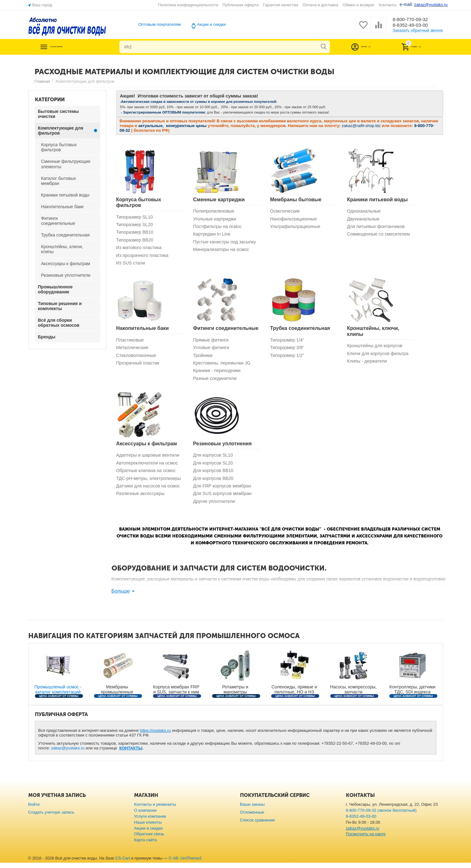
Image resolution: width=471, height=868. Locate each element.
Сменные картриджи (219, 200)
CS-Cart (123, 864)
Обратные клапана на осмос (148, 475)
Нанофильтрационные (295, 219)
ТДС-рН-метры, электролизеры (133, 485)
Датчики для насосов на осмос (150, 496)
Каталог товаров (73, 47)
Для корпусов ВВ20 (214, 483)
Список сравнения (257, 825)
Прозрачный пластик (139, 366)
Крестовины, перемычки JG (223, 366)
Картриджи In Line (213, 235)
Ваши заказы (252, 810)
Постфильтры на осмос (219, 227)
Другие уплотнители (215, 506)
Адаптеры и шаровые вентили (149, 459)
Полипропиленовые (215, 211)
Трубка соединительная (300, 330)
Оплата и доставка (320, 5)
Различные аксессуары (142, 504)
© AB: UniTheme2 (185, 864)
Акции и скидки (212, 24)
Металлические (133, 350)
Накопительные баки (143, 330)
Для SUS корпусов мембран (224, 499)
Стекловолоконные (137, 358)
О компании (145, 816)
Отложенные (252, 818)
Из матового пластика (140, 249)
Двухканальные (364, 219)
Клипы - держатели (368, 364)
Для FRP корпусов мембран (224, 491)
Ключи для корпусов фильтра (379, 356)
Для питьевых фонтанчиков (378, 227)
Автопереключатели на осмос (149, 467)
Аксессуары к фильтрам (147, 447)
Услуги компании (150, 822)
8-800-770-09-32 (414, 19)
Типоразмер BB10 (136, 233)
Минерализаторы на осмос (223, 251)
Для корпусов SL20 (214, 467)
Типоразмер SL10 (136, 217)
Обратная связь (149, 840)
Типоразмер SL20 (136, 225)
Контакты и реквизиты (155, 810)
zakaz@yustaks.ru (68, 754)
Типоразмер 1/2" (288, 358)
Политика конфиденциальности (188, 5)
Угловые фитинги (212, 350)
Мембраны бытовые (296, 200)
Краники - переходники (218, 374)
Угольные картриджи (216, 219)
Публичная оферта (241, 5)
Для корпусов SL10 (214, 459)
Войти (34, 810)
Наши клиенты (148, 828)
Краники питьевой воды (378, 200)
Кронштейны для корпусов (376, 348)
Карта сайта (146, 846)
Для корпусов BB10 (214, 475)
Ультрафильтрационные (297, 227)
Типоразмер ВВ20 (136, 241)
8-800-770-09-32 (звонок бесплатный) (381, 816)
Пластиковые (131, 342)
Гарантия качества (281, 5)
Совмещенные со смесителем (380, 235)
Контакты (388, 5)
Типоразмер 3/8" (288, 350)
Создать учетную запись (51, 818)
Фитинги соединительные (226, 330)
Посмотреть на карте (366, 840)
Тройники (203, 358)
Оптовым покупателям (160, 24)
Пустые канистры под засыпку (226, 243)
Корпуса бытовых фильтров (139, 202)
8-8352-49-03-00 (414, 25)
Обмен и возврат (359, 5)
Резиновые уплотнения (223, 447)
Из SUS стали (131, 265)
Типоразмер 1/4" (288, 342)
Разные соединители (216, 382)
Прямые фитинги (212, 342)
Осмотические (286, 211)
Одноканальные (365, 211)
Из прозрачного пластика (144, 257)
